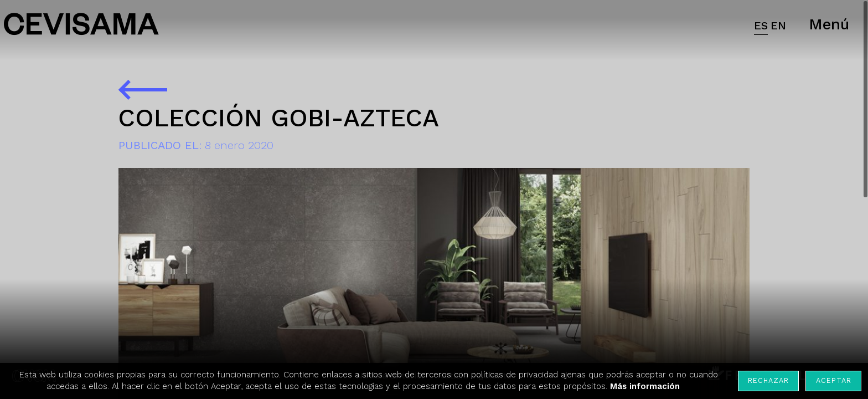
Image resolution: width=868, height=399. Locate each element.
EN (778, 25)
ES (761, 25)
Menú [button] (829, 24)
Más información (645, 386)
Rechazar (768, 380)
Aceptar (834, 380)
